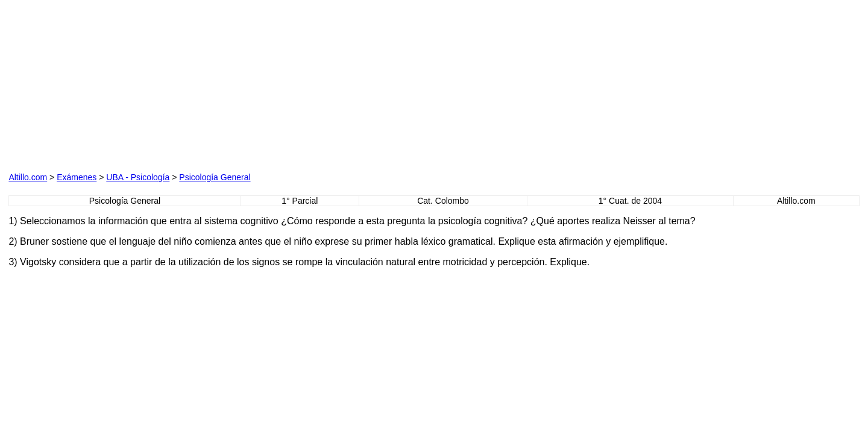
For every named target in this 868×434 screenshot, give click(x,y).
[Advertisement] (146, 84)
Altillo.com (28, 177)
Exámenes (77, 177)
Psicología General (215, 177)
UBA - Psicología (138, 177)
